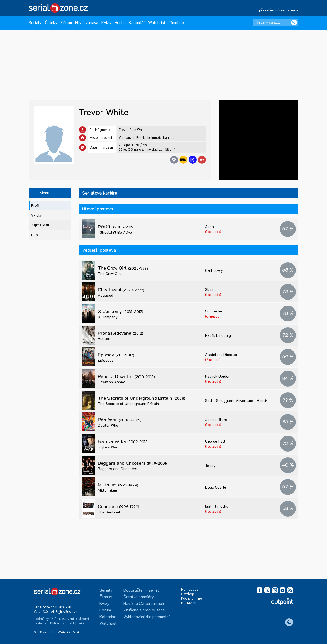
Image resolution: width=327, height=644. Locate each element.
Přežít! (116, 227)
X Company (121, 311)
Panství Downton (126, 376)
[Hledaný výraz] (276, 22)
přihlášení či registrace (279, 10)
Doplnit (37, 235)
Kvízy (106, 22)
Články (51, 22)
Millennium (107, 490)
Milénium (118, 485)
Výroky (36, 215)
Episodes (106, 360)
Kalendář (137, 22)
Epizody (116, 355)
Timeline (176, 22)
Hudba (120, 22)
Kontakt (68, 623)
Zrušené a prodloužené (144, 610)
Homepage (190, 589)
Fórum (66, 22)
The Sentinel (109, 512)
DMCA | (56, 623)
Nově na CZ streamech (144, 603)
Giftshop (188, 594)
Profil (35, 206)
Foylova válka (123, 441)
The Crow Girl (124, 268)
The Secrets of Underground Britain (142, 398)
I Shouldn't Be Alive (115, 232)
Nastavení (189, 603)
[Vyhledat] (294, 22)
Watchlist (157, 22)
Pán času (120, 420)
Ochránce (119, 506)
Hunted (104, 339)
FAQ (81, 623)
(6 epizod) (213, 316)
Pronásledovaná (121, 333)
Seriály (35, 22)
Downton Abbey (111, 382)
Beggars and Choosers (132, 463)
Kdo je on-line (192, 598)
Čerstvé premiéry (139, 597)
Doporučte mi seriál (141, 590)
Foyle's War (108, 447)
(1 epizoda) (213, 231)
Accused (106, 295)
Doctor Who (108, 425)
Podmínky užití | (46, 619)
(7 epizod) (213, 359)
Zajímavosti (40, 225)
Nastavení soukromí (74, 619)
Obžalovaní (121, 289)
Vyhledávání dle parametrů (147, 616)
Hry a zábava (87, 22)
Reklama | (42, 623)
